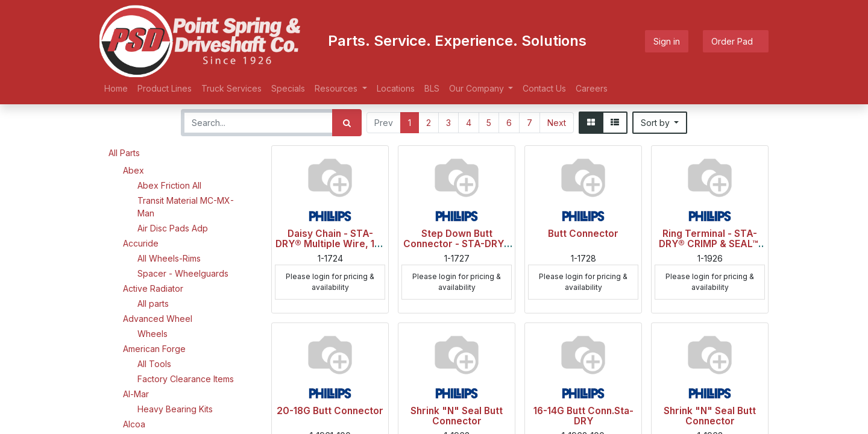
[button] (660, 123)
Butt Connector (583, 234)
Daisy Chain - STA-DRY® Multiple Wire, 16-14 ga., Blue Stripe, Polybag (330, 249)
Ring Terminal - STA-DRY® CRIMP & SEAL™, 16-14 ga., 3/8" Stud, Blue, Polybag (710, 249)
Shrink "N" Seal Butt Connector (457, 416)
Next (557, 123)
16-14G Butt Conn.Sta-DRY (583, 416)
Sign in (667, 41)
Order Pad (736, 41)
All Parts (124, 153)
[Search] (347, 123)
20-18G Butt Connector (330, 411)
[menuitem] (116, 88)
